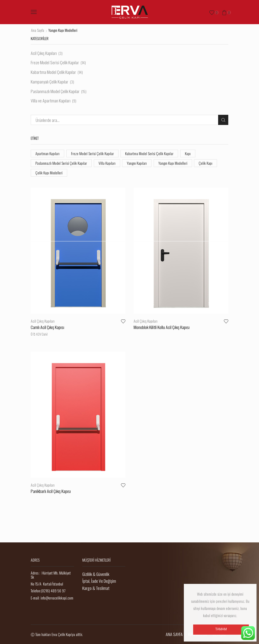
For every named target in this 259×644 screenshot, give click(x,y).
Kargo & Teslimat (96, 588)
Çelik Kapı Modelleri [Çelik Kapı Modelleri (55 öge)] (49, 173)
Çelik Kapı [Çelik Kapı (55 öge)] (205, 163)
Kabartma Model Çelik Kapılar (53, 72)
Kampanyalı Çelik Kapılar (50, 82)
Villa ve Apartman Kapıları (51, 101)
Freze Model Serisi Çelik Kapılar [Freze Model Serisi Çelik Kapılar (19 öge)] (92, 153)
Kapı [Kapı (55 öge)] (188, 153)
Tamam (221, 629)
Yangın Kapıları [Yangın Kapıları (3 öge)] (137, 163)
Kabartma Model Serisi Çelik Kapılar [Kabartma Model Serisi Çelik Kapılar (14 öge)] (149, 153)
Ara (223, 120)
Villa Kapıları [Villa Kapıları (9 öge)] (107, 163)
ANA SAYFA (174, 634)
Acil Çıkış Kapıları (43, 321)
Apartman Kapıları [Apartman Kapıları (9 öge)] (47, 153)
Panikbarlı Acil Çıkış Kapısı (51, 491)
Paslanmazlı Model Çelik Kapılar (55, 91)
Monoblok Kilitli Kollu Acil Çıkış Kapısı (162, 327)
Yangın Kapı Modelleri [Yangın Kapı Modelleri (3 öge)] (173, 163)
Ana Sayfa (38, 30)
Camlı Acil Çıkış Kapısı (47, 327)
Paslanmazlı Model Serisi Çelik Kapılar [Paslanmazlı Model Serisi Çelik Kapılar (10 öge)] (61, 163)
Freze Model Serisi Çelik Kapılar (55, 62)
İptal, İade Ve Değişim (99, 581)
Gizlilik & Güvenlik (96, 574)
